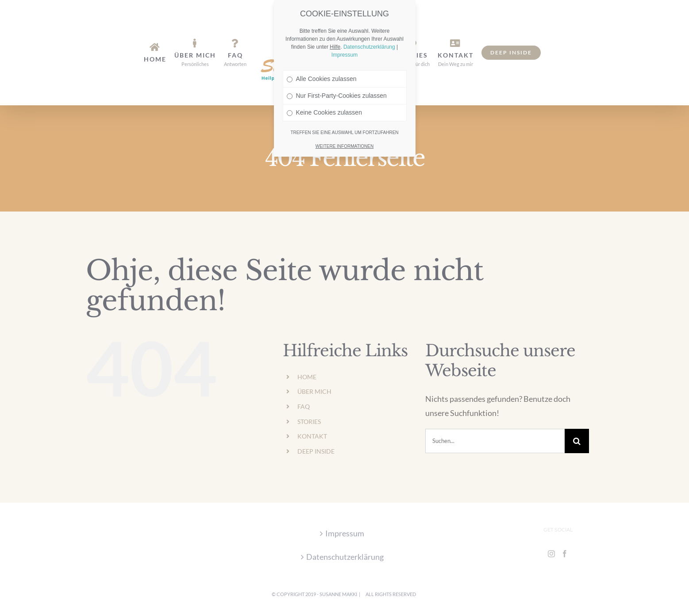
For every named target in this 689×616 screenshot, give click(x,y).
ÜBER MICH (314, 391)
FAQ (304, 406)
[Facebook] (565, 554)
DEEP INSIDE (316, 451)
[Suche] (577, 441)
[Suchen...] (495, 441)
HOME (307, 377)
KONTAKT (312, 436)
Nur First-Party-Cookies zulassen (337, 76)
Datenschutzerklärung (345, 557)
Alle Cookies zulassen (322, 59)
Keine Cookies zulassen (324, 93)
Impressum (345, 533)
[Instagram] (551, 554)
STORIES (309, 422)
